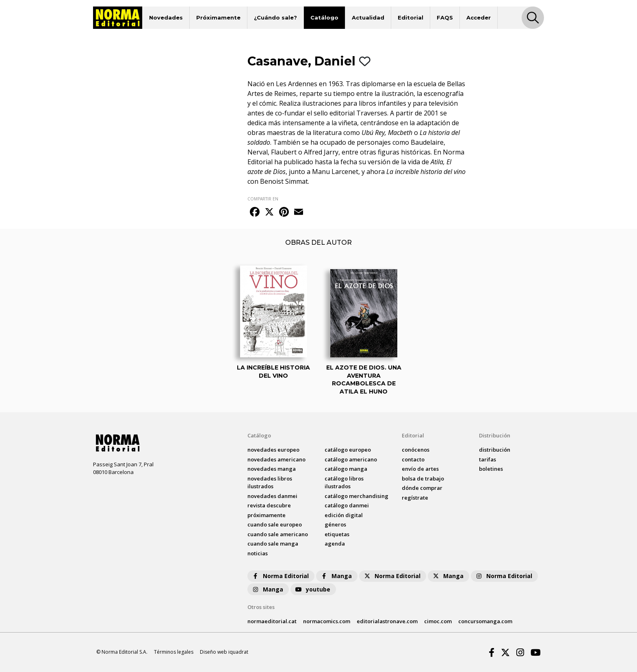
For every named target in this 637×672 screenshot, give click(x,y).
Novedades (166, 17)
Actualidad (368, 17)
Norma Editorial (280, 576)
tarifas (487, 459)
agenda (335, 544)
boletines (491, 469)
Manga (336, 576)
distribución (495, 450)
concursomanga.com (485, 621)
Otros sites (261, 607)
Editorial (411, 17)
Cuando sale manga (273, 544)
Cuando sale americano (278, 534)
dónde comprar (422, 488)
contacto (413, 459)
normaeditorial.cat (272, 621)
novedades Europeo (273, 450)
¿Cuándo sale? (275, 17)
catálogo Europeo (348, 450)
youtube (312, 589)
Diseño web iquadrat (224, 652)
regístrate (415, 498)
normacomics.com (327, 621)
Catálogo (324, 17)
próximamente (266, 515)
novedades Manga (272, 469)
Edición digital (344, 515)
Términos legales (174, 652)
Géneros (335, 524)
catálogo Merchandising (356, 496)
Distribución (495, 435)
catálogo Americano (351, 459)
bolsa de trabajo (423, 478)
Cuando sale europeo (275, 524)
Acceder (479, 17)
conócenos (416, 450)
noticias (258, 553)
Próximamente (218, 17)
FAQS (445, 17)
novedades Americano (276, 459)
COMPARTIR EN (263, 199)
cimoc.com (438, 621)
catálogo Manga (346, 469)
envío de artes (420, 469)
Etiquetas (337, 534)
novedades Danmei (272, 496)
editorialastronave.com (387, 621)
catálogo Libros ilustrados (344, 483)
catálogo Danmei (347, 505)
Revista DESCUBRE (269, 505)
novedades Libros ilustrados (270, 483)
